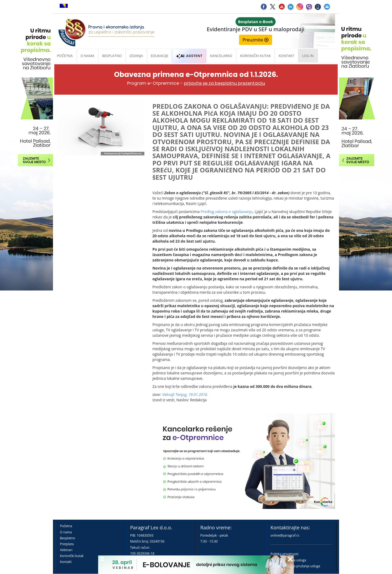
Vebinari (66, 550)
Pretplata (67, 544)
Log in (308, 56)
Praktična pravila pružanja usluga (295, 566)
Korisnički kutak (72, 556)
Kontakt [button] (286, 56)
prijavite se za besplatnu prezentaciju (224, 83)
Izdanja (136, 56)
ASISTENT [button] (189, 56)
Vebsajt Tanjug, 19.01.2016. (185, 394)
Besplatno (112, 56)
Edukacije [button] (160, 56)
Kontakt (66, 562)
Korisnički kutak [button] (255, 56)
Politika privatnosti (284, 554)
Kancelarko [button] (221, 56)
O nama (88, 56)
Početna (65, 56)
